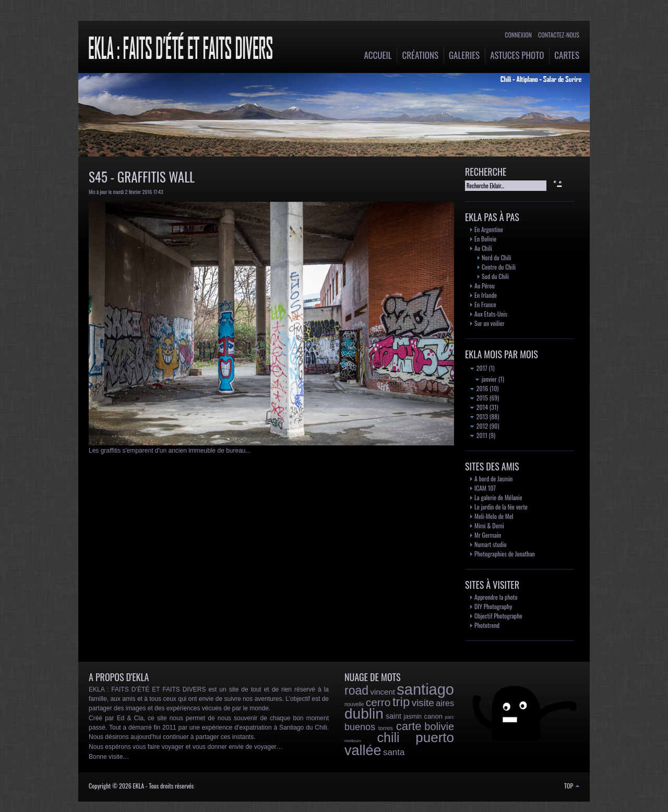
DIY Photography (493, 606)
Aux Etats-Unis (491, 314)
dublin (364, 714)
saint (393, 716)
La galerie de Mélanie (498, 497)
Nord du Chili (496, 257)
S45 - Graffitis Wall (142, 177)
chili (389, 737)
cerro (378, 702)
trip (401, 702)
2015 (479, 398)
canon (433, 716)
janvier (486, 379)
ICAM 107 (485, 488)
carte (409, 726)
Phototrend (487, 625)
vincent (383, 692)
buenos (360, 727)
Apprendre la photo (496, 597)
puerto (435, 737)
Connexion (518, 35)
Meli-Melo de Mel (494, 516)
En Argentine (489, 229)
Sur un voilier (490, 323)
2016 (479, 388)
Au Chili (483, 248)
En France (485, 304)
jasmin (413, 717)
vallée (363, 750)
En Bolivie (485, 239)
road (356, 690)
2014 (479, 407)
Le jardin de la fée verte (501, 507)
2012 (479, 426)
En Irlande (486, 295)
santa (394, 752)
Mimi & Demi (489, 525)
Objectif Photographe (498, 616)
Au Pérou (485, 286)
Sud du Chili (495, 276)
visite (423, 703)
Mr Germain (488, 535)
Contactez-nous (559, 35)
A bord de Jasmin (493, 478)
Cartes (567, 55)
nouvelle (354, 704)
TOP (572, 786)
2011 (479, 435)
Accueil (378, 55)
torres (386, 728)
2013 (479, 416)
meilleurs (353, 741)
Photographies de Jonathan (505, 554)
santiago (425, 689)
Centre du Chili (499, 267)
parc (449, 717)
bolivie (439, 726)
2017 (479, 368)
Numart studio (491, 544)
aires (445, 703)
